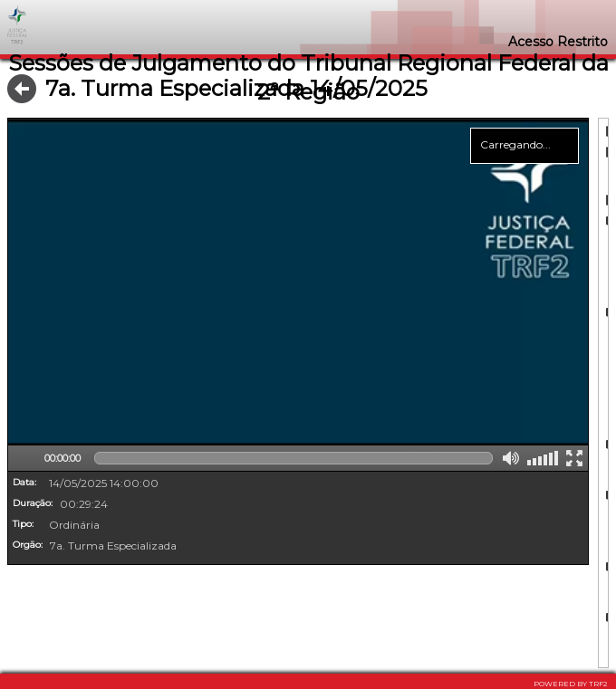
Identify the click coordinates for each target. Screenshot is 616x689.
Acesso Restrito (558, 42)
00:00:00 (63, 458)
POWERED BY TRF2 (570, 684)
